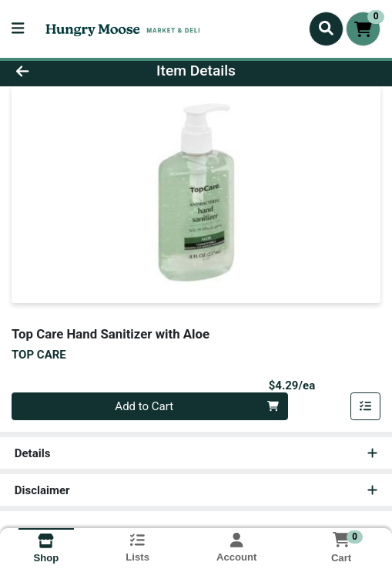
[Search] (326, 29)
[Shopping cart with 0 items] (363, 29)
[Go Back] (58, 71)
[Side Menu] (18, 29)
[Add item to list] (366, 406)
